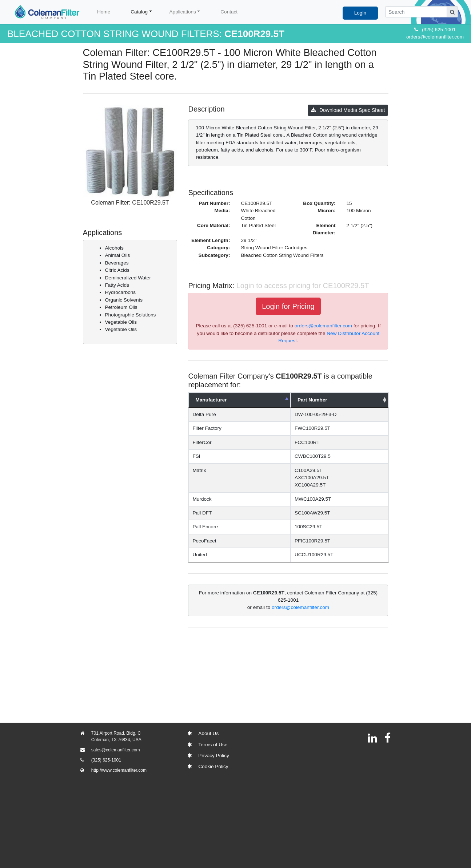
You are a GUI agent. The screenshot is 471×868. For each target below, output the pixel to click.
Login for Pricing (288, 306)
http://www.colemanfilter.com (119, 770)
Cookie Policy (213, 766)
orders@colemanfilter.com (435, 37)
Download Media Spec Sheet (348, 110)
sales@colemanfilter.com (116, 750)
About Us (208, 733)
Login (360, 13)
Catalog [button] (139, 12)
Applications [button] (183, 12)
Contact (229, 12)
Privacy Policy (214, 756)
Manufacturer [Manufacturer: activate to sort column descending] (211, 400)
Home (104, 12)
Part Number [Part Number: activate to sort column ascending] (312, 400)
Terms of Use (213, 745)
